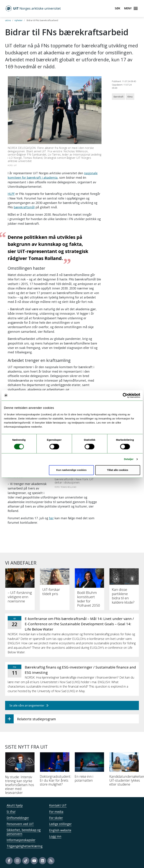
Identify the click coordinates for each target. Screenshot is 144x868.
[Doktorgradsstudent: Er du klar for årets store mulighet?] (55, 770)
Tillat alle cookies (118, 470)
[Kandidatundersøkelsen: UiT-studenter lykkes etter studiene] (124, 770)
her (51, 518)
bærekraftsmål (24, 207)
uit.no (8, 20)
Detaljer (129, 459)
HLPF (11, 194)
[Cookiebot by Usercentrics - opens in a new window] (125, 395)
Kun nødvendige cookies (71, 470)
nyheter (19, 20)
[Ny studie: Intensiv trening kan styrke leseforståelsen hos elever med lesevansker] (20, 775)
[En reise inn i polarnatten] (89, 769)
